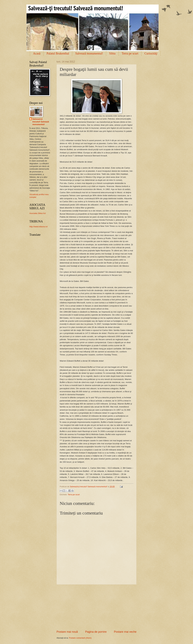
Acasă (37, 53)
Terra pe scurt (130, 53)
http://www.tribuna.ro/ (39, 227)
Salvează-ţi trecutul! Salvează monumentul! (41, 122)
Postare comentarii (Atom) (80, 638)
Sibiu (112, 53)
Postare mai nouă (67, 632)
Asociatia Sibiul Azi (38, 213)
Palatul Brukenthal (58, 53)
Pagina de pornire (96, 632)
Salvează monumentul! (89, 53)
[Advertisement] (96, 607)
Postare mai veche (125, 632)
